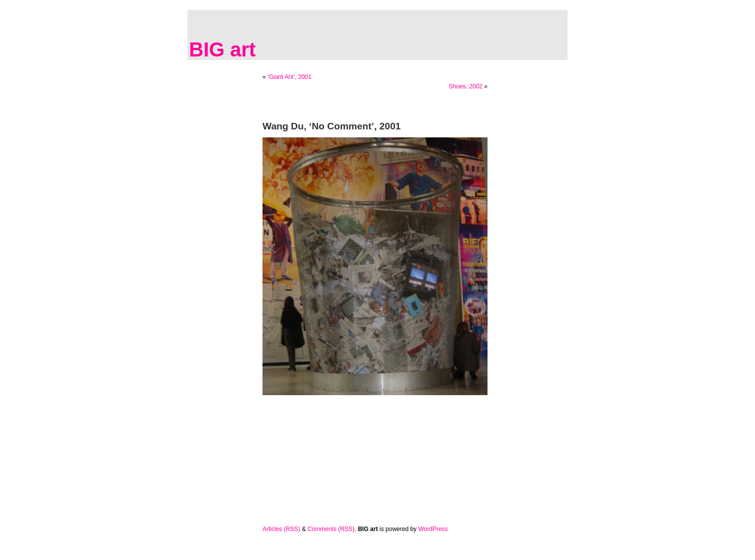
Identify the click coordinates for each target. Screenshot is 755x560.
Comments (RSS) (331, 529)
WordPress (433, 529)
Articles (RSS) (281, 529)
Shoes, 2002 (466, 86)
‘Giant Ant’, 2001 (289, 77)
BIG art (222, 49)
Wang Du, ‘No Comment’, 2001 (331, 126)
